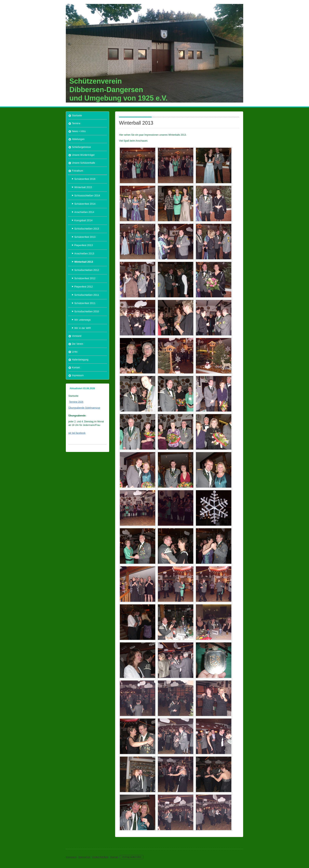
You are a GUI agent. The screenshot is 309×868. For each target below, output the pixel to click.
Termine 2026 (76, 402)
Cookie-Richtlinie (100, 857)
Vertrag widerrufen (132, 857)
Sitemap (114, 857)
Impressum (71, 857)
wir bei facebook (77, 433)
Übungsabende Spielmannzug (84, 408)
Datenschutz (84, 857)
